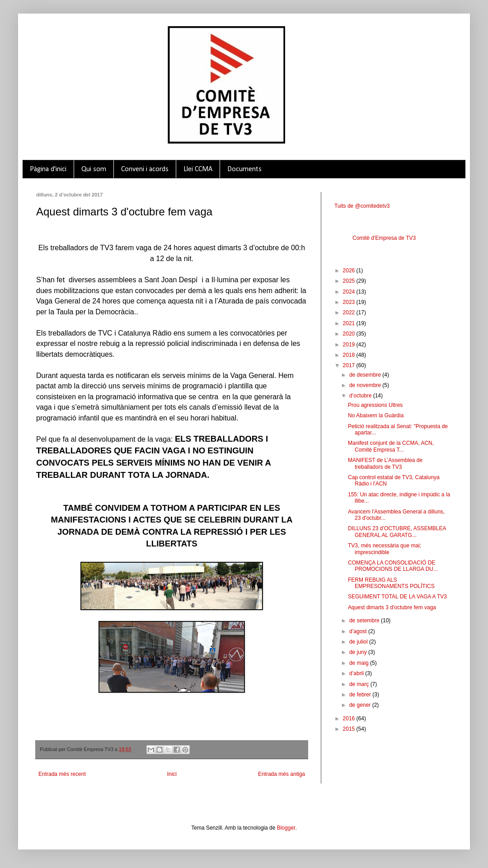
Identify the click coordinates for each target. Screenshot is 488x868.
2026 (350, 271)
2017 (350, 365)
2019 (350, 345)
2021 (350, 323)
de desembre (366, 375)
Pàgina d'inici (48, 169)
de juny (359, 652)
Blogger (286, 828)
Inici (172, 774)
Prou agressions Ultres (375, 405)
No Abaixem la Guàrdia (376, 415)
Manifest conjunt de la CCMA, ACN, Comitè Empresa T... (391, 446)
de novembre (366, 385)
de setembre (365, 621)
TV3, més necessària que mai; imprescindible (385, 549)
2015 (350, 729)
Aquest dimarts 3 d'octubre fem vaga (392, 607)
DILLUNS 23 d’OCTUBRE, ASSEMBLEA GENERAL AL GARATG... (397, 532)
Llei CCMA (198, 169)
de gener (361, 705)
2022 (350, 313)
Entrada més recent (62, 774)
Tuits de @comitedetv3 (362, 206)
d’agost (359, 631)
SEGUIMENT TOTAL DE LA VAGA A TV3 (397, 597)
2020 (350, 334)
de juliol (359, 642)
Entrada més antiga (282, 774)
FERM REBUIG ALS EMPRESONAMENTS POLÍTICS (391, 583)
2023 (350, 302)
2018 (350, 355)
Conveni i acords (145, 169)
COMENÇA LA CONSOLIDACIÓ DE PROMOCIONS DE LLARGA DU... (393, 566)
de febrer (361, 695)
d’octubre (361, 396)
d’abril (357, 673)
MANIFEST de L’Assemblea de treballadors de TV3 (385, 463)
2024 (350, 292)
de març (360, 684)
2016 (350, 719)
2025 (350, 281)
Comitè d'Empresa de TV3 (384, 238)
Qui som (94, 169)
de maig (360, 663)
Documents (244, 169)
